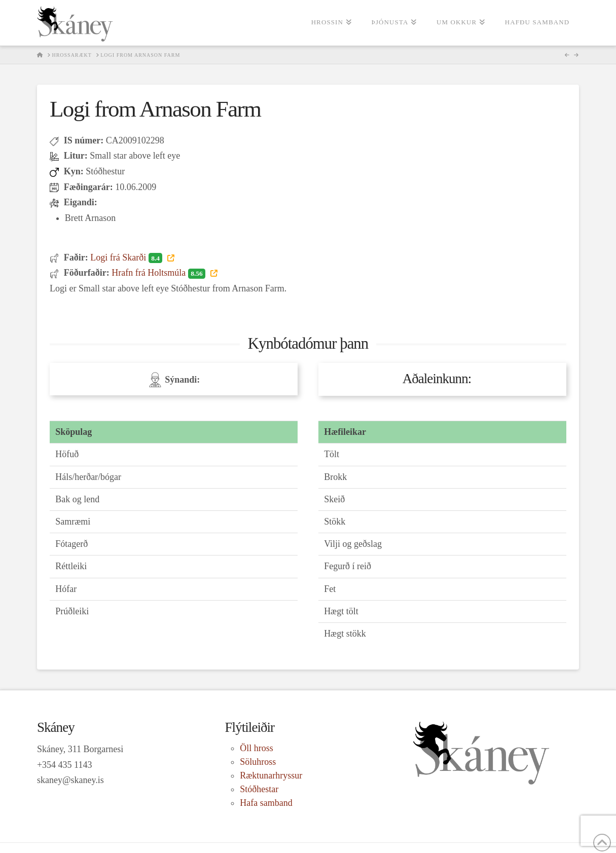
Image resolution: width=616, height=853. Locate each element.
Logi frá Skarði (128, 257)
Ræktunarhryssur (271, 775)
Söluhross (258, 762)
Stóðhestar (259, 789)
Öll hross (257, 748)
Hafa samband (266, 803)
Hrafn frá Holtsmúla (159, 273)
